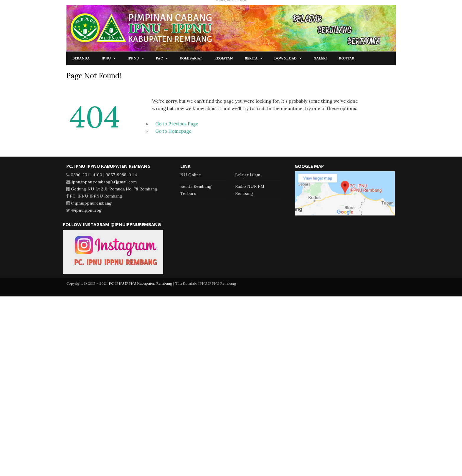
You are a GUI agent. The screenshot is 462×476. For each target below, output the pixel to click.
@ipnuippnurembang (91, 203)
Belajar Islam (248, 175)
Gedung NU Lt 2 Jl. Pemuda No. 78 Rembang (114, 189)
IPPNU (133, 58)
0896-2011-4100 (86, 175)
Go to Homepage (173, 131)
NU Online (191, 175)
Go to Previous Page (177, 124)
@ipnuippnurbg (86, 210)
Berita (251, 58)
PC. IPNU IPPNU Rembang (96, 196)
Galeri (320, 58)
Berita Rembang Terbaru (196, 190)
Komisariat (191, 58)
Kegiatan (224, 58)
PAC (159, 58)
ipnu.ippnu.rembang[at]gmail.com (104, 182)
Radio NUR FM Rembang (250, 190)
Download (286, 58)
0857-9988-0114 (121, 175)
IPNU (106, 58)
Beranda (81, 58)
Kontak (346, 58)
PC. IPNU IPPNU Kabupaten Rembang (141, 283)
